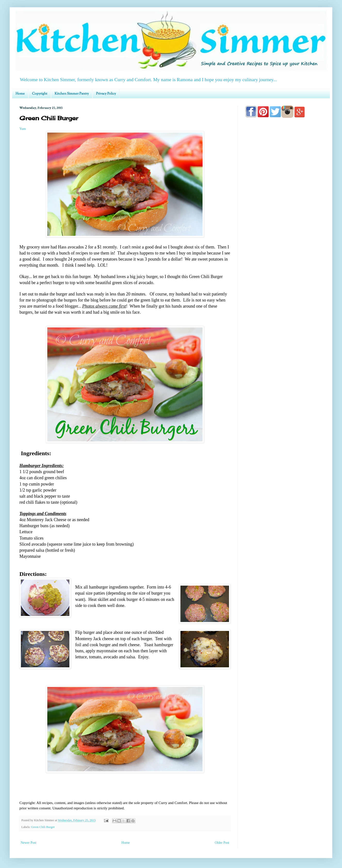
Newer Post (28, 843)
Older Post (222, 843)
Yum (23, 129)
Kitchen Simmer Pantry (72, 94)
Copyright (40, 94)
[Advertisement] (284, 260)
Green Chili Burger (43, 827)
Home (20, 94)
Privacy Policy (106, 94)
